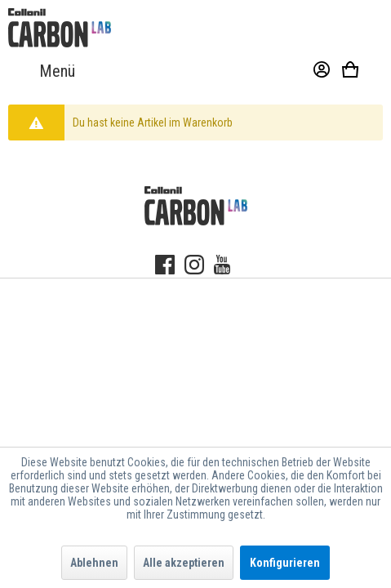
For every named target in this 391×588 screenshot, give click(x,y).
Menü (42, 71)
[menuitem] (42, 72)
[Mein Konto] (314, 72)
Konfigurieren (285, 563)
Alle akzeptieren (184, 563)
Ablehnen (94, 563)
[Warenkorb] (359, 72)
